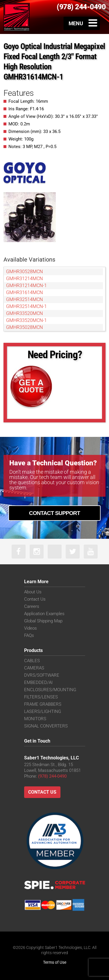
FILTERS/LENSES (41, 697)
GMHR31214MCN (24, 279)
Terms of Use (55, 962)
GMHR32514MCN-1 (26, 306)
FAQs (29, 635)
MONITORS (35, 719)
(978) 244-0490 (52, 776)
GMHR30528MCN (24, 272)
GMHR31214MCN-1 (26, 285)
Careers (32, 606)
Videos (31, 628)
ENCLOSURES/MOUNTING (50, 690)
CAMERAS (34, 668)
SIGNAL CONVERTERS (46, 726)
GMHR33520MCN (24, 313)
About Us (33, 592)
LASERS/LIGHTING (43, 711)
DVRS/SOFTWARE (42, 675)
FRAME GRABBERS (43, 704)
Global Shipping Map (43, 621)
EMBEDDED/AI (38, 682)
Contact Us (35, 599)
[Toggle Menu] (82, 23)
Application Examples (44, 614)
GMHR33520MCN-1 (26, 320)
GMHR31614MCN (24, 292)
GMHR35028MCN (24, 327)
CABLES (32, 661)
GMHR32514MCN (24, 299)
